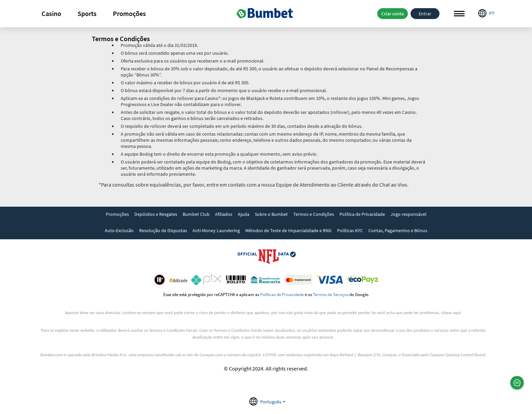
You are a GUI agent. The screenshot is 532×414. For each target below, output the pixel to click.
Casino (51, 13)
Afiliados (224, 214)
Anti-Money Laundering (216, 230)
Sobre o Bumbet (271, 214)
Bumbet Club (196, 214)
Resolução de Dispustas (163, 230)
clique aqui (451, 313)
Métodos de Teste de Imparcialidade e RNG (288, 230)
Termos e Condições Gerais (173, 330)
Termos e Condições (314, 214)
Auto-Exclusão (119, 230)
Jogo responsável (409, 214)
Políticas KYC (350, 230)
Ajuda (244, 214)
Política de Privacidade (362, 214)
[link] (117, 215)
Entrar (425, 14)
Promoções (129, 13)
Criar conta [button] (393, 14)
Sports (87, 13)
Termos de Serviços (331, 294)
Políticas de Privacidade (282, 294)
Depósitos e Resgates (156, 214)
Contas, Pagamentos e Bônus (398, 230)
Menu (459, 14)
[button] (51, 14)
